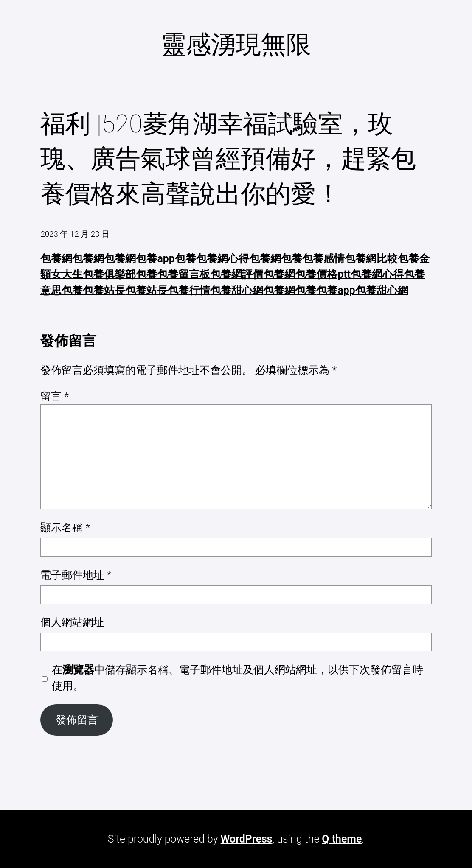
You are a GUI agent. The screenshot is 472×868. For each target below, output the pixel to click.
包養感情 (323, 259)
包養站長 (104, 290)
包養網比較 (371, 259)
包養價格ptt (323, 274)
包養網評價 (237, 274)
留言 (55, 396)
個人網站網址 (72, 622)
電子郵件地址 (76, 575)
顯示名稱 (65, 528)
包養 (185, 259)
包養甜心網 (237, 290)
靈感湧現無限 (236, 44)
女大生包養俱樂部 (93, 274)
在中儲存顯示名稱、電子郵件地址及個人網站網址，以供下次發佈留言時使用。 (237, 678)
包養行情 (189, 290)
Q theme (342, 839)
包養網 (56, 259)
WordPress (247, 839)
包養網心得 (223, 259)
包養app (155, 259)
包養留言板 (184, 274)
